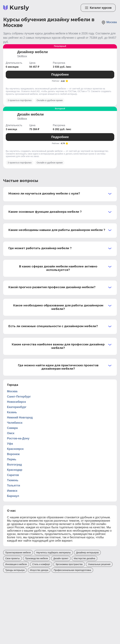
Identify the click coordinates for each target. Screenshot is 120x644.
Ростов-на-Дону (18, 438)
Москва (109, 23)
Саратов (13, 475)
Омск (11, 433)
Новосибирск (16, 402)
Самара (12, 428)
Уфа (10, 444)
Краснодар (15, 470)
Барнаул (13, 496)
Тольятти (14, 485)
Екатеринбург (17, 407)
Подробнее (60, 74)
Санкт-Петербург (19, 397)
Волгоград (14, 465)
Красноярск (15, 449)
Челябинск (15, 423)
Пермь (12, 459)
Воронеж (13, 454)
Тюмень (13, 480)
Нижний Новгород (20, 417)
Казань (12, 412)
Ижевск (12, 491)
